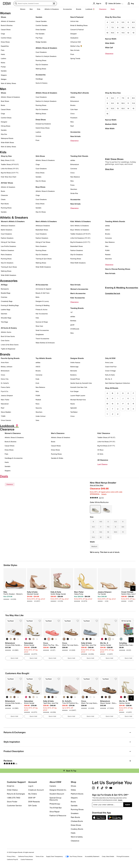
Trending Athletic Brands (115, 221)
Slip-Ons (4, 134)
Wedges (4, 79)
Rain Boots (5, 204)
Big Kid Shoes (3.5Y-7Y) (10, 173)
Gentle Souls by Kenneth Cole (81, 383)
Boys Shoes (40, 187)
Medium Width (111, 124)
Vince (72, 416)
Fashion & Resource (58, 815)
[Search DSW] (35, 3)
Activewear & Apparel (43, 289)
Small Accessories (42, 330)
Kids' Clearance (104, 433)
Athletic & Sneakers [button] (52, 9)
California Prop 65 (12, 859)
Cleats (3, 199)
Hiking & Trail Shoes (8, 242)
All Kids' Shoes (7, 183)
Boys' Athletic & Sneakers (80, 230)
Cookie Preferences (27, 859)
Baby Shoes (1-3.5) (8, 160)
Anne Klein (5, 362)
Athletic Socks (6, 332)
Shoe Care (39, 326)
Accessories (75, 132)
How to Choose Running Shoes (118, 269)
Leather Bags (6, 309)
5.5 (123, 22)
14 (128, 108)
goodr (72, 325)
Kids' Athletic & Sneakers (81, 221)
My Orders (33, 794)
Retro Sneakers (6, 254)
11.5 (123, 33)
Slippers (4, 75)
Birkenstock (75, 101)
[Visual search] (54, 3)
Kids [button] (39, 9)
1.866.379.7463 (14, 798)
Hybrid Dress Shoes (43, 128)
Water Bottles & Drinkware (45, 343)
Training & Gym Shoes (9, 267)
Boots (3, 105)
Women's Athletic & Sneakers (13, 221)
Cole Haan (74, 109)
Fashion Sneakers (7, 238)
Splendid (73, 408)
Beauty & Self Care (43, 293)
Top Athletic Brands (44, 358)
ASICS (107, 230)
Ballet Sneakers (7, 230)
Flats (3, 50)
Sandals (4, 71)
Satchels (4, 314)
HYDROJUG (75, 329)
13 (133, 33)
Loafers (3, 58)
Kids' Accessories (78, 298)
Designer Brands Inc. (58, 790)
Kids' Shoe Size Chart (9, 177)
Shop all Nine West (97, 485)
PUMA (107, 250)
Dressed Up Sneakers (43, 124)
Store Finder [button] (12, 802)
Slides (73, 790)
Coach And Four (111, 367)
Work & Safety (77, 837)
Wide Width (110, 43)
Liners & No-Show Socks (10, 345)
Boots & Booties (7, 25)
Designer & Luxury (42, 301)
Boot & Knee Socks (8, 336)
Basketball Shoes (42, 230)
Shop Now (109, 208)
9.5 (133, 27)
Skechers (74, 189)
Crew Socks (5, 340)
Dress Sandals (41, 30)
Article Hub (74, 21)
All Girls (100, 454)
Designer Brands (77, 358)
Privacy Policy (11, 856)
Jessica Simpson (7, 395)
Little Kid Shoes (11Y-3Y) (10, 169)
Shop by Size (6, 156)
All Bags (4, 285)
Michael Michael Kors (78, 400)
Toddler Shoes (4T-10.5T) (10, 164)
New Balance (75, 177)
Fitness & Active (41, 309)
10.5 (113, 33)
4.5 (113, 22)
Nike (72, 122)
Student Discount (57, 794)
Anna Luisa (109, 362)
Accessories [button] (67, 9)
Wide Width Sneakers (8, 275)
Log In (31, 786)
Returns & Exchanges (16, 794)
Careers (53, 786)
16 (107, 114)
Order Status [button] (12, 790)
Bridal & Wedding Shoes (79, 25)
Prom (72, 54)
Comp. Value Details (108, 856)
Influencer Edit (76, 42)
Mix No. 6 (109, 379)
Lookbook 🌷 (90, 9)
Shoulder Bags (6, 318)
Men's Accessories (78, 293)
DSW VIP (32, 798)
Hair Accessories (42, 314)
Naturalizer (5, 404)
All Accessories (42, 285)
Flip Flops (39, 38)
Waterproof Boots (7, 138)
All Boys (100, 450)
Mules (3, 63)
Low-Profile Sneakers (8, 246)
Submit (128, 805)
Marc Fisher (5, 400)
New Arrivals (75, 50)
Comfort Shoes (6, 38)
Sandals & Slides (57, 458)
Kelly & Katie (110, 375)
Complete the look (113, 332)
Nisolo (73, 404)
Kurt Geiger (74, 391)
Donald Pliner (75, 379)
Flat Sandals (40, 34)
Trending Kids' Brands (79, 156)
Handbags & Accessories (14, 458)
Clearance (109, 54)
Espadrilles (5, 46)
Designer (74, 34)
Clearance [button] (103, 9)
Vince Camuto (6, 420)
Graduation (74, 38)
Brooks (73, 105)
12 (128, 33)
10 (107, 33)
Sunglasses (40, 334)
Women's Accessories (79, 289)
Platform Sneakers (7, 250)
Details (104, 494)
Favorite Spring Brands (10, 358)
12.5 (113, 108)
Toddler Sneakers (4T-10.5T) (80, 234)
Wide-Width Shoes (7, 142)
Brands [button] (79, 9)
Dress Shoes (5, 42)
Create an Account (36, 790)
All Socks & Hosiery (9, 328)
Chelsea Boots (77, 821)
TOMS (3, 416)
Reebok (108, 254)
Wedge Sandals (41, 42)
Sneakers (75, 813)
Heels (3, 54)
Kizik (37, 383)
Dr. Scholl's (5, 383)
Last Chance (102, 464)
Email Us (11, 786)
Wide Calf (109, 47)
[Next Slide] (133, 588)
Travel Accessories (42, 339)
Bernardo (74, 371)
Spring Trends (75, 58)
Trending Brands (77, 308)
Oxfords (38, 136)
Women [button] (23, 9)
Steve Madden (6, 412)
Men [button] (31, 9)
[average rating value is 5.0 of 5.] (96, 498)
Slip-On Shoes (41, 181)
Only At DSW (110, 358)
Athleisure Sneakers (8, 226)
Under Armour (41, 416)
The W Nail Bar (56, 808)
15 (133, 108)
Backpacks (5, 289)
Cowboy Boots (77, 829)
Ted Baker (74, 412)
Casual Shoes (6, 30)
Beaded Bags (6, 293)
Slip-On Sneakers (42, 65)
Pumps (3, 67)
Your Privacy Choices (74, 856)
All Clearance (103, 460)
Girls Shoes (40, 156)
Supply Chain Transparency (54, 856)
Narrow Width (111, 39)
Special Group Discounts (55, 799)
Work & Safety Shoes (8, 83)
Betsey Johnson (7, 367)
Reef (72, 126)
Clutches (4, 297)
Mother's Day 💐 (76, 46)
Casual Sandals (41, 21)
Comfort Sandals (42, 25)
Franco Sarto (5, 387)
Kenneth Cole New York (79, 387)
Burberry (73, 375)
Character (4, 195)
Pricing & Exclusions (123, 856)
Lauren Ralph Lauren (78, 395)
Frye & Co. (5, 391)
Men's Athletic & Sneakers (46, 221)
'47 (72, 312)
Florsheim (74, 118)
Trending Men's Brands (80, 93)
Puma (72, 185)
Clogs (3, 34)
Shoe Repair (55, 812)
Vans (37, 420)
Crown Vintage (110, 371)
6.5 (133, 22)
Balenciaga (74, 367)
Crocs (72, 114)
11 (118, 33)
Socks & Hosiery (42, 83)
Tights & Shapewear (8, 349)
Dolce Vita (5, 379)
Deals (113, 9)
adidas (73, 97)
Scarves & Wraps (42, 322)
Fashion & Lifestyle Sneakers (46, 56)
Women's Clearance (13, 433)
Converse (74, 169)
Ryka (37, 404)
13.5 (123, 108)
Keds (37, 379)
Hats (37, 318)
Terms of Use (40, 856)
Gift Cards (32, 805)
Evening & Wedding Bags (10, 305)
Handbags (39, 79)
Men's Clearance (58, 433)
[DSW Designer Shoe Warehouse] (7, 3)
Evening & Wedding (43, 305)
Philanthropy (55, 804)
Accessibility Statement (92, 856)
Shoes (3, 17)
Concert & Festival (77, 30)
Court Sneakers (41, 52)
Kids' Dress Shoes (114, 198)
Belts (37, 297)
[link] (14, 594)
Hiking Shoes (6, 126)
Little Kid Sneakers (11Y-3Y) (80, 238)
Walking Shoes (41, 69)
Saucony (39, 408)
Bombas (73, 321)
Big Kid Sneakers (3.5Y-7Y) (80, 242)
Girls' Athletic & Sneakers (80, 226)
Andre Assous (75, 362)
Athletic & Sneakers (8, 21)
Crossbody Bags (7, 301)
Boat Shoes (5, 101)
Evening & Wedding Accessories (122, 327)
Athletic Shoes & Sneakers (46, 48)
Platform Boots (77, 794)
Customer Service (14, 805)
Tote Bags (4, 322)
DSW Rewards (34, 802)
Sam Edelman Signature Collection (117, 383)
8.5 (123, 27)
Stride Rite (74, 193)
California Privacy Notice (26, 856)
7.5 (113, 27)
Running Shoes (41, 60)
